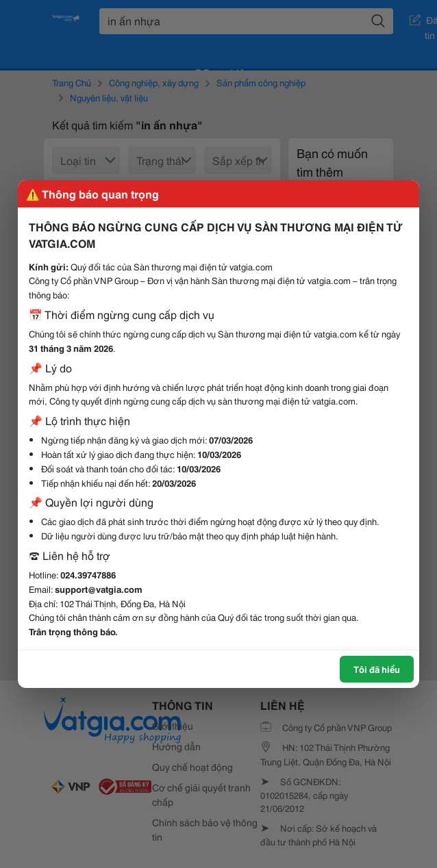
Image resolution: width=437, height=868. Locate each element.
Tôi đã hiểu (377, 669)
